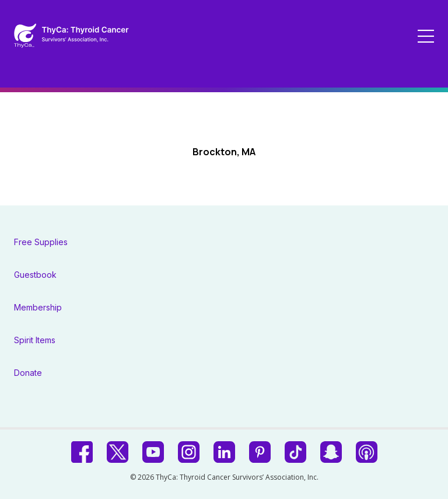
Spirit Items (35, 340)
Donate (28, 373)
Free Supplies (41, 242)
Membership (38, 307)
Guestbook (35, 275)
